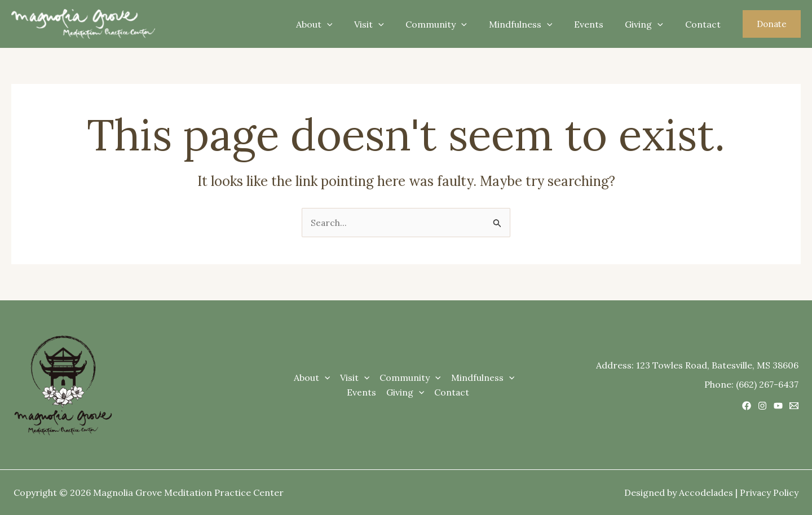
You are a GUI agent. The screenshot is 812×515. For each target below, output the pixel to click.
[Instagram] (762, 406)
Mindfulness (534, 24)
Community (453, 24)
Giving (650, 24)
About (339, 24)
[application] (351, 24)
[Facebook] (747, 406)
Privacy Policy (769, 492)
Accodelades (705, 492)
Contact (705, 24)
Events (598, 24)
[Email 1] (794, 406)
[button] (772, 24)
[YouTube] (778, 406)
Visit (390, 24)
